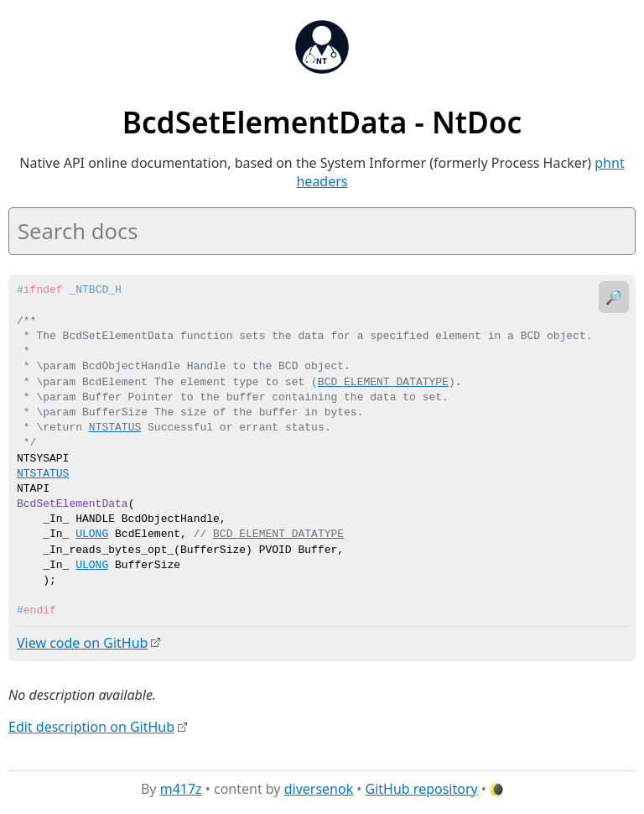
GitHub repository (422, 788)
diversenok (319, 788)
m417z (181, 788)
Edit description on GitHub (91, 726)
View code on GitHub (82, 643)
